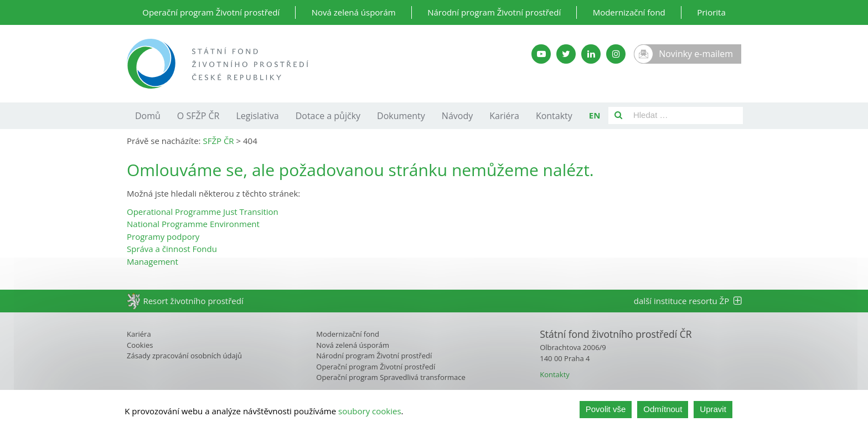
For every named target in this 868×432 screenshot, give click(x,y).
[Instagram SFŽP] (616, 54)
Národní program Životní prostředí (494, 12)
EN (595, 115)
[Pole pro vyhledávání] (686, 115)
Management (153, 261)
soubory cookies (370, 412)
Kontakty (554, 116)
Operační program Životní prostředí (211, 12)
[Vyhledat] (618, 115)
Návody (457, 116)
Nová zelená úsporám (354, 12)
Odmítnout (663, 412)
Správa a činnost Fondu (172, 249)
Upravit (713, 412)
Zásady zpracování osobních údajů (184, 356)
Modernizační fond (629, 12)
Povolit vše (606, 412)
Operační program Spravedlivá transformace (391, 377)
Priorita (711, 12)
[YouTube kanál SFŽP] (541, 54)
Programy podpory (163, 236)
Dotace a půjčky (328, 116)
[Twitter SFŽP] (566, 54)
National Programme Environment (193, 224)
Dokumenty (401, 116)
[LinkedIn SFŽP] (591, 54)
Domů (148, 116)
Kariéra (504, 116)
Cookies (140, 345)
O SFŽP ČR (198, 116)
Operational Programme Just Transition (203, 212)
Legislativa (257, 116)
